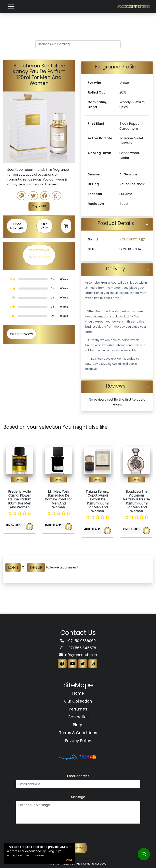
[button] (9, 127)
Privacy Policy (78, 741)
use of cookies (34, 855)
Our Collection (78, 701)
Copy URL (39, 206)
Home (78, 693)
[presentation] (78, 835)
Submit (78, 848)
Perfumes (78, 709)
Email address (78, 776)
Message (78, 797)
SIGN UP (36, 567)
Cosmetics (78, 717)
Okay (69, 860)
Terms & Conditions (78, 733)
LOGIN (13, 567)
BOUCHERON (132, 239)
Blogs (78, 725)
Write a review (21, 334)
